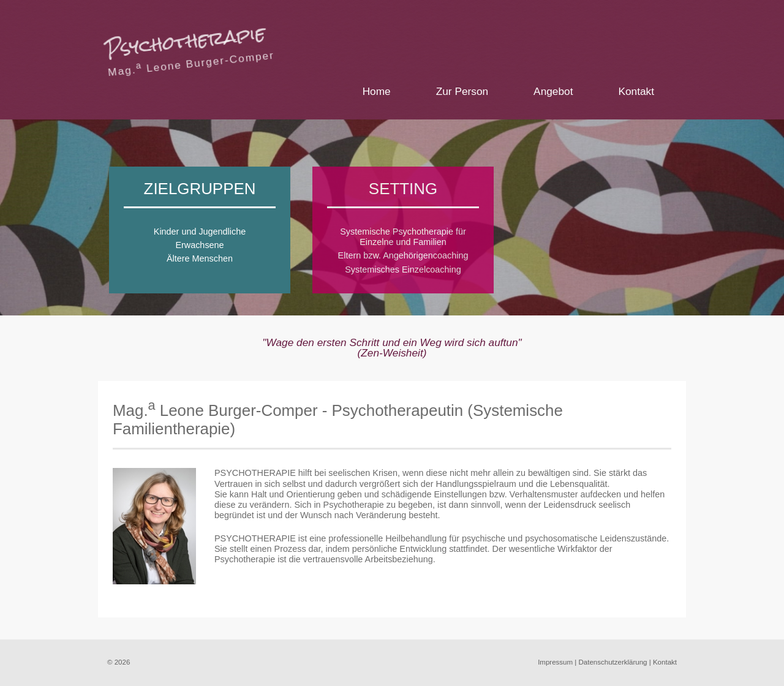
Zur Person (462, 92)
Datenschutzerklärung (613, 662)
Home (377, 92)
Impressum (555, 662)
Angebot (553, 92)
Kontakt (636, 92)
